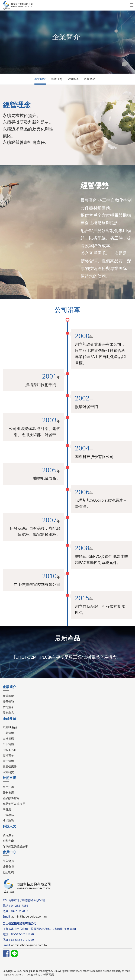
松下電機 (8, 744)
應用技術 (8, 787)
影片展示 (8, 835)
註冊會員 (8, 867)
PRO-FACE (9, 750)
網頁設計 (51, 974)
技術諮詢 (8, 821)
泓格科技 (8, 772)
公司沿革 (73, 79)
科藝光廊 (8, 841)
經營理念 (40, 79)
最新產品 (90, 79)
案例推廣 (8, 792)
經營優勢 (57, 79)
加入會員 (8, 861)
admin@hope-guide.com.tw (29, 917)
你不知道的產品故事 (15, 846)
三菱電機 (8, 733)
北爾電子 (8, 755)
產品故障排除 (11, 798)
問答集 (7, 809)
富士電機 (8, 761)
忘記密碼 (8, 872)
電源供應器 (10, 767)
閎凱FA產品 (10, 727)
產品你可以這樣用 (14, 804)
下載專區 (8, 815)
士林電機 (8, 738)
